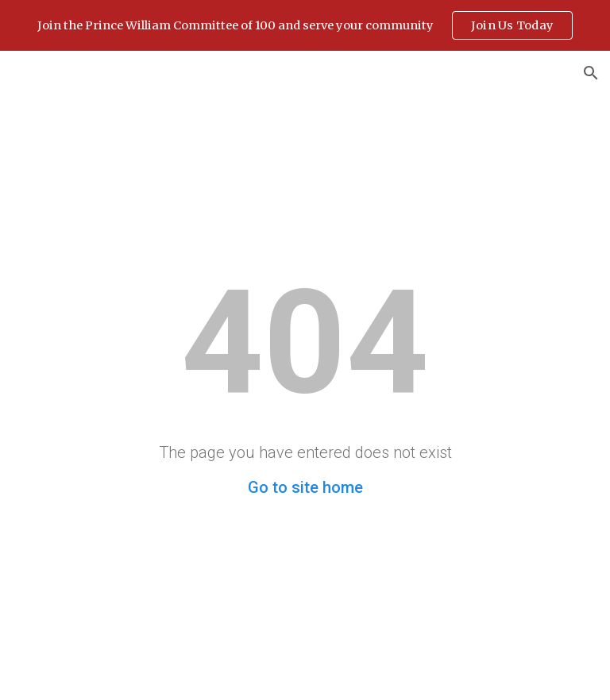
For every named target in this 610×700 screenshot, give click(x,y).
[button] (591, 73)
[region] (305, 25)
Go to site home (305, 487)
